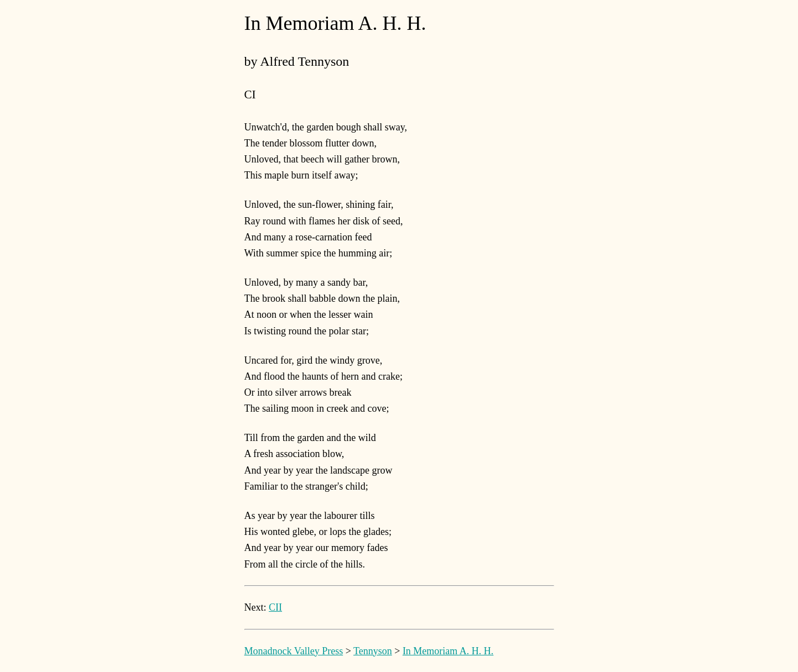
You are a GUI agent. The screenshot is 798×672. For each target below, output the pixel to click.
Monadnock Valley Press (294, 651)
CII (275, 607)
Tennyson (373, 651)
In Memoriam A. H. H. (448, 651)
